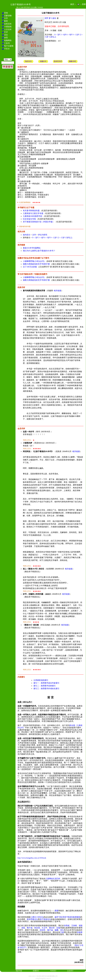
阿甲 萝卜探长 (51, 18)
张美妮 (67, 926)
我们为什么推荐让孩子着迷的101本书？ (39, 251)
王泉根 (74, 926)
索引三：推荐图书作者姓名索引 (46, 689)
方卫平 (44, 928)
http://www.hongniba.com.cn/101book (32, 858)
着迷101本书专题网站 (32, 248)
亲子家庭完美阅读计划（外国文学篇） (39, 222)
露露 (56, 911)
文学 (34, 235)
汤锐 (23, 928)
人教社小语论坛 (37, 917)
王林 (62, 932)
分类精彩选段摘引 (41, 680)
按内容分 (27, 235)
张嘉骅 (80, 932)
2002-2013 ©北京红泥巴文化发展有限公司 (43, 976)
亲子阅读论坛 (45, 919)
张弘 (62, 930)
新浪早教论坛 (32, 919)
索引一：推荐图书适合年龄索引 (46, 683)
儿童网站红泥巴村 (53, 879)
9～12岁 (76, 35)
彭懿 (58, 928)
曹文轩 (52, 928)
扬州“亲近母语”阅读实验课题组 (67, 917)
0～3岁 (57, 35)
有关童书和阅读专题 (31, 211)
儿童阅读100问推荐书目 (33, 216)
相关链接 (58, 291)
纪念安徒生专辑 (29, 219)
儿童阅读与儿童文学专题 (33, 213)
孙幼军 (43, 930)
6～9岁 (69, 35)
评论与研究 (43, 235)
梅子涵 (30, 928)
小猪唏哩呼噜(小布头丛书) (34, 261)
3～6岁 (63, 35)
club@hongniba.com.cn (43, 978)
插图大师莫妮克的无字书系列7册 (36, 264)
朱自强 (37, 928)
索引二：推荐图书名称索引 (45, 686)
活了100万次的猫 (30, 267)
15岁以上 (53, 37)
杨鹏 (56, 930)
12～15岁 (61, 238)
